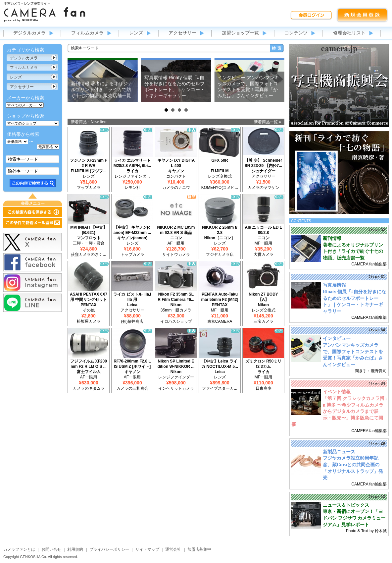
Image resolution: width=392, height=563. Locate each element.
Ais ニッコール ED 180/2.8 (263, 230)
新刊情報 (332, 238)
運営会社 (173, 549)
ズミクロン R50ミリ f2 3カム (263, 364)
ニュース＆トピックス (346, 505)
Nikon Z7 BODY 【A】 (263, 297)
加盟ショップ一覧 (240, 33)
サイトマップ (147, 549)
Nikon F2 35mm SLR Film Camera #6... (176, 297)
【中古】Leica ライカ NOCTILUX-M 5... (220, 364)
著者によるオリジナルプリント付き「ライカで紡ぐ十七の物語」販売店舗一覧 (353, 252)
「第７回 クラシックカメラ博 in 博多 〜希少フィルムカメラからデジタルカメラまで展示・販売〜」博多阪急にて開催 (339, 411)
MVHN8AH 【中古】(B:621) (89, 230)
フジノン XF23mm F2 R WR (88, 163)
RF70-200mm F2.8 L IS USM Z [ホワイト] (132, 364)
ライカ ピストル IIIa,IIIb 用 (132, 297)
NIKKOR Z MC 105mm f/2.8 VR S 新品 (176, 230)
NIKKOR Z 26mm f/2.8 (220, 230)
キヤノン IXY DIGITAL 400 (176, 163)
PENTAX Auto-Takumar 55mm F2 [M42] (220, 297)
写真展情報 (334, 285)
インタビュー (337, 338)
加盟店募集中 (199, 549)
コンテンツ (296, 33)
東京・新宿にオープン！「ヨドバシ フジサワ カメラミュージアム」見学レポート (354, 518)
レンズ (136, 33)
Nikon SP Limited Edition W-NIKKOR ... (176, 364)
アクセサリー (182, 33)
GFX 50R (220, 160)
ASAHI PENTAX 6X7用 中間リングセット (89, 297)
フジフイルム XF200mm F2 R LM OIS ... (89, 364)
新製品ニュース (339, 452)
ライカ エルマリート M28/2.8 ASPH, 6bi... (132, 163)
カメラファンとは (19, 549)
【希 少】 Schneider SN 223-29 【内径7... (263, 163)
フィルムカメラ (87, 33)
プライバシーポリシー (109, 549)
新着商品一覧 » (268, 122)
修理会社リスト (349, 33)
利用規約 (75, 549)
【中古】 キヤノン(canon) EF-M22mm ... (132, 230)
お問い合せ (51, 549)
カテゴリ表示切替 (54, 58)
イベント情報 (337, 392)
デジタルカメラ (29, 33)
